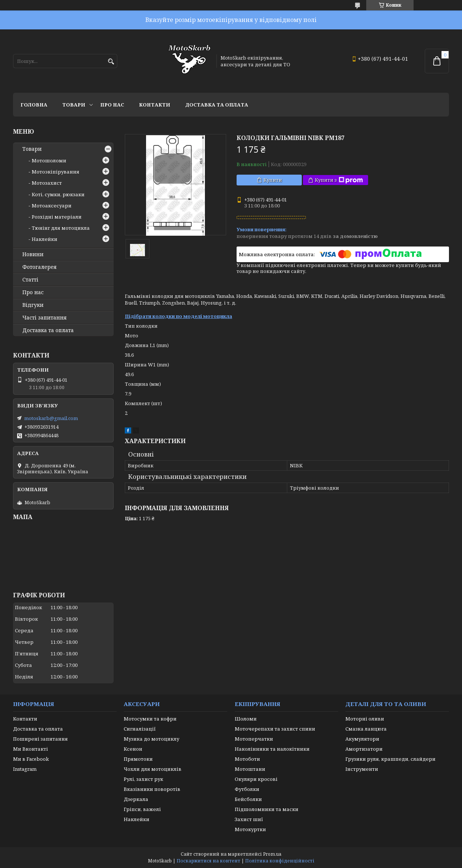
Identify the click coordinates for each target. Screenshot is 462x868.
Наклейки (45, 239)
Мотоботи (247, 759)
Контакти (155, 105)
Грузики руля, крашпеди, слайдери (390, 759)
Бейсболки (248, 799)
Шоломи (246, 719)
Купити (273, 180)
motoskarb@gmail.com (51, 418)
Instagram (25, 769)
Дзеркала (136, 799)
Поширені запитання (40, 739)
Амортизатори (364, 749)
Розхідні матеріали (57, 217)
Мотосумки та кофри (150, 719)
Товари (74, 105)
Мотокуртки (250, 829)
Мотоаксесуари (52, 206)
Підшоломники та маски (267, 809)
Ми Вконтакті (31, 749)
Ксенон (133, 749)
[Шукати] (111, 62)
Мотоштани (250, 769)
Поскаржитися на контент (208, 861)
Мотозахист (47, 183)
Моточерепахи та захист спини (275, 729)
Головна (34, 105)
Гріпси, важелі (142, 809)
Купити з (339, 180)
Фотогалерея (39, 267)
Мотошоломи (49, 160)
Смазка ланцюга (366, 729)
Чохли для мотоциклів (153, 769)
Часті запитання (45, 318)
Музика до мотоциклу (151, 739)
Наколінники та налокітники (272, 749)
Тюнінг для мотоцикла (61, 228)
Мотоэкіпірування (56, 172)
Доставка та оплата (217, 105)
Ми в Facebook (31, 759)
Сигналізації (140, 729)
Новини (33, 254)
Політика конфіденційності (280, 861)
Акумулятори (362, 739)
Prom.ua (272, 854)
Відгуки (33, 305)
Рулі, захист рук (143, 779)
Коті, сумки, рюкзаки (58, 194)
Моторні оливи (365, 719)
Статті (30, 280)
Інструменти (362, 769)
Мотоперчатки (254, 739)
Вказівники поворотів (152, 789)
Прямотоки (138, 759)
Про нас (112, 105)
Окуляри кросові (256, 779)
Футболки (247, 789)
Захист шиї (249, 819)
